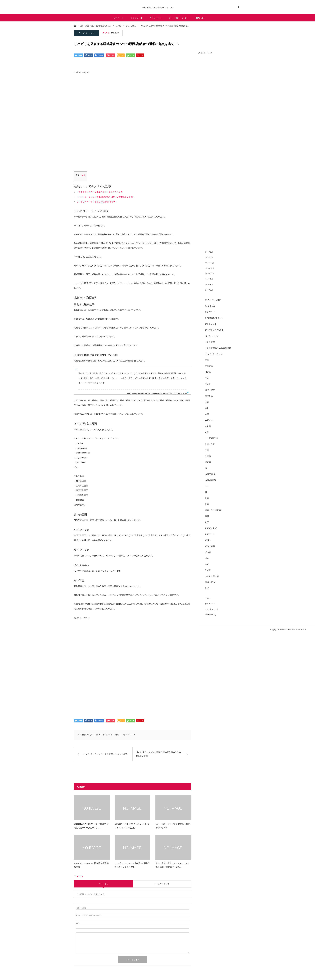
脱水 (207, 486)
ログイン (208, 598)
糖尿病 (208, 462)
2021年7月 (209, 290)
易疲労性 (209, 420)
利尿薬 (208, 372)
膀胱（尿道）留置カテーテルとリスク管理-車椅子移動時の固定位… (172, 865)
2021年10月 (209, 274)
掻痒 (207, 414)
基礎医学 (209, 396)
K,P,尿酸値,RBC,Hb (213, 318)
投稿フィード (210, 604)
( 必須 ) (81, 908)
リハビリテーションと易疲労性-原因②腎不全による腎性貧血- (132, 865)
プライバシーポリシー (179, 18)
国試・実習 (210, 390)
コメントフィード (212, 609)
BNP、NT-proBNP (213, 300)
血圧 (207, 522)
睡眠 (117, 735)
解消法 (208, 540)
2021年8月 (209, 285)
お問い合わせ (156, 18)
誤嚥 (207, 558)
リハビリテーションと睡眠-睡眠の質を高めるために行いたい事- (105, 197)
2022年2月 (209, 252)
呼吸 (207, 378)
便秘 (207, 360)
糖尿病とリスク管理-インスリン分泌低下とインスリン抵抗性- (132, 826)
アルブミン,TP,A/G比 (214, 330)
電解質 (208, 570)
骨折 (207, 588)
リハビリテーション (87, 33)
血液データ (210, 534)
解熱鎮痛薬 (210, 546)
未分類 (208, 426)
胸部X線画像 (210, 480)
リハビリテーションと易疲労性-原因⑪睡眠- (96, 202)
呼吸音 (208, 384)
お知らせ (200, 18)
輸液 (207, 564)
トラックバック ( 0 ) (162, 884)
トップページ (117, 18)
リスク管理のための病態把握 (218, 348)
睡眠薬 (208, 456)
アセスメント (211, 324)
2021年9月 (209, 279)
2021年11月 (209, 268)
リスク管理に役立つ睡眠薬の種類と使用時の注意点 (100, 192)
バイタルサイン (212, 336)
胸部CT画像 (210, 474)
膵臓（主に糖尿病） (214, 510)
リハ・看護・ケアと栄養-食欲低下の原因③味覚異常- (173, 826)
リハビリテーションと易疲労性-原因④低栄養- (91, 865)
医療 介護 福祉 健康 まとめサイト (293, 629)
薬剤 (207, 516)
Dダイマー (209, 312)
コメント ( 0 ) (103, 884)
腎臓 (207, 498)
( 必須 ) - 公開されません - (89, 916)
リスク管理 (210, 342)
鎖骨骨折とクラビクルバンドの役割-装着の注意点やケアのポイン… (91, 826)
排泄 (207, 408)
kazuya (89, 735)
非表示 (83, 175)
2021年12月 (209, 263)
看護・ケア (210, 444)
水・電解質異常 (212, 438)
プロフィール (136, 18)
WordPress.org (210, 615)
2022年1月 (209, 257)
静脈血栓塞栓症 (212, 576)
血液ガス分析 (211, 528)
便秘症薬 (209, 366)
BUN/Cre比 (210, 306)
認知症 (208, 552)
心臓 (207, 402)
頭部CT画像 (210, 582)
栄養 (207, 432)
